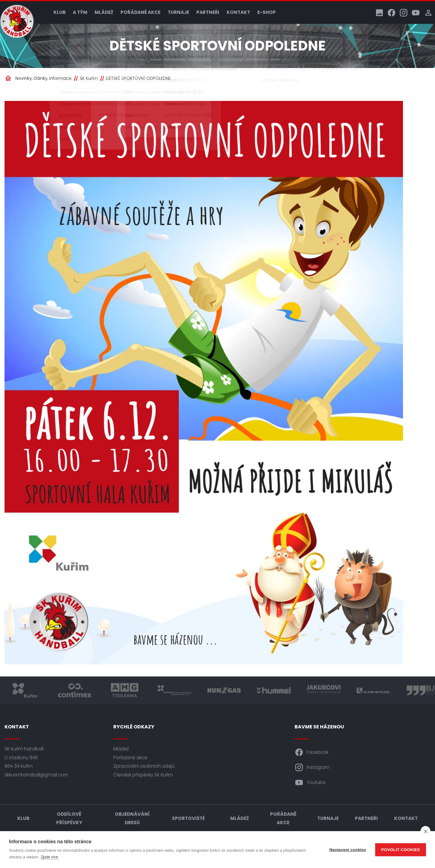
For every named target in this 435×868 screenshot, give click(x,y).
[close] (425, 831)
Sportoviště (188, 818)
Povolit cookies (401, 850)
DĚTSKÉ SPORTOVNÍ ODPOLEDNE (138, 78)
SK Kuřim (89, 78)
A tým (80, 12)
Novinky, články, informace (43, 78)
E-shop (267, 12)
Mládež (104, 12)
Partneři (208, 12)
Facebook (312, 752)
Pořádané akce (140, 12)
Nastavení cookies (348, 850)
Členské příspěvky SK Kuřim (143, 775)
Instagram (312, 767)
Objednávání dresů (132, 818)
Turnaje (178, 12)
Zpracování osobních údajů (144, 766)
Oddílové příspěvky (69, 818)
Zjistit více (50, 857)
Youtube (310, 782)
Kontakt (238, 12)
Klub (60, 12)
